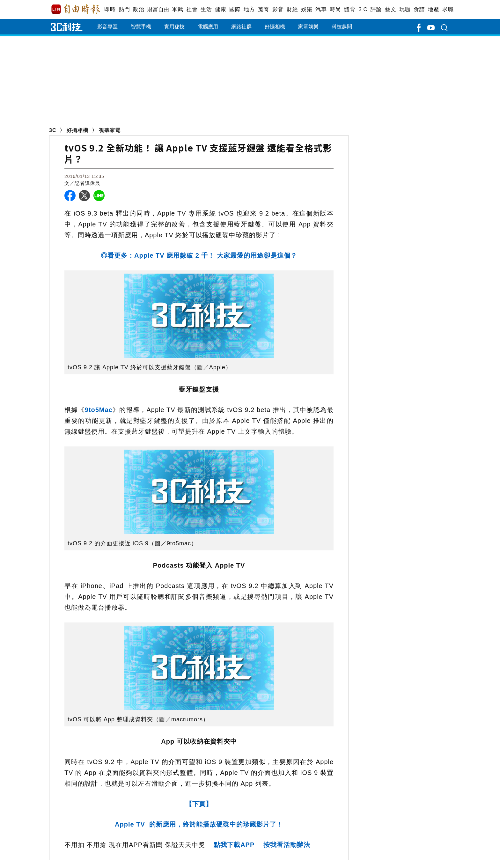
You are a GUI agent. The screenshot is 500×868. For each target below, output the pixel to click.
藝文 (390, 9)
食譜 (419, 9)
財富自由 (158, 9)
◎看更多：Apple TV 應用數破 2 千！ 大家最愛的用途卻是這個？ (199, 255)
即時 (110, 9)
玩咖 (405, 9)
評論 (376, 9)
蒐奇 (264, 9)
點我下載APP (234, 845)
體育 (350, 9)
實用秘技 (174, 27)
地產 (434, 9)
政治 (139, 9)
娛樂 (307, 9)
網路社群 (241, 27)
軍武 (177, 9)
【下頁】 (199, 804)
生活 (206, 9)
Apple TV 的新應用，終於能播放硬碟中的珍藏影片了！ (199, 824)
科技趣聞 (342, 27)
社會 (192, 9)
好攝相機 (275, 27)
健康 (221, 9)
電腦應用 (208, 27)
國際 (235, 9)
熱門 (124, 9)
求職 (448, 9)
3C (53, 130)
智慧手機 (141, 27)
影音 (278, 9)
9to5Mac (99, 410)
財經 (292, 9)
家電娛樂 (308, 27)
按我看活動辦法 (287, 845)
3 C (363, 9)
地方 (249, 9)
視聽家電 (110, 130)
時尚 (335, 9)
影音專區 (107, 27)
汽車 (321, 9)
